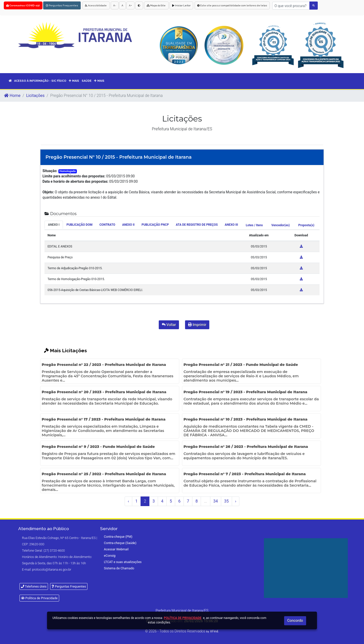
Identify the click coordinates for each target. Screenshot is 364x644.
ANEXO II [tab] (128, 225)
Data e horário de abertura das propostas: (75, 181)
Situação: (50, 171)
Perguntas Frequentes (62, 5)
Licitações (35, 96)
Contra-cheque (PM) (118, 537)
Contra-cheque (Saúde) (120, 543)
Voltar (169, 325)
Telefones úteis (34, 586)
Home (12, 96)
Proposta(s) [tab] (306, 225)
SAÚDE (87, 81)
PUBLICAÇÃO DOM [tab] (79, 225)
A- (115, 5)
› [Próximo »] (236, 501)
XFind (214, 631)
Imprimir (197, 325)
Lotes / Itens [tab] (254, 225)
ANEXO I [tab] (54, 225)
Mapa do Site (156, 5)
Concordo (295, 621)
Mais (99, 81)
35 (226, 501)
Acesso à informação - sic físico (40, 81)
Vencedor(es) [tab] (281, 225)
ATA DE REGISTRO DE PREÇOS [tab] (197, 225)
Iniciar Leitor (181, 5)
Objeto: (48, 192)
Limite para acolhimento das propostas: (74, 176)
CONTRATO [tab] (107, 225)
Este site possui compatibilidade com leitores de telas (232, 5)
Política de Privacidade (39, 598)
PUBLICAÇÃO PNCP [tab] (155, 225)
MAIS (74, 81)
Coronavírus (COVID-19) (23, 5)
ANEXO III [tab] (231, 225)
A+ (130, 5)
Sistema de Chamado (119, 568)
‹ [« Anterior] (129, 501)
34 (216, 501)
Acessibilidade (96, 5)
